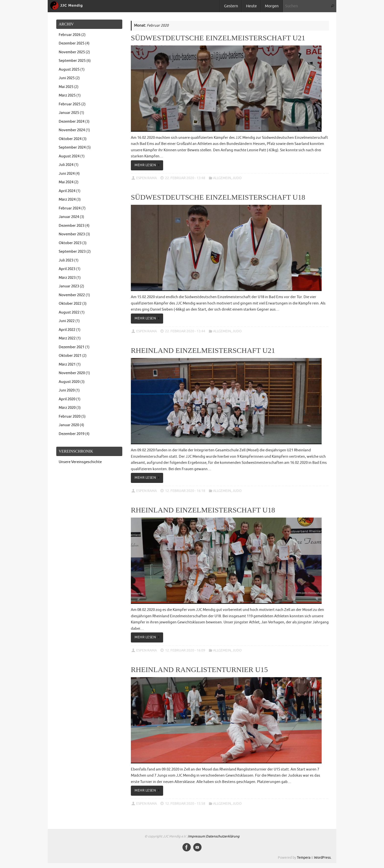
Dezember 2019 (72, 434)
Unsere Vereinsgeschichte (80, 462)
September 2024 (72, 147)
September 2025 (72, 61)
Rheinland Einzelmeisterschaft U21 (203, 350)
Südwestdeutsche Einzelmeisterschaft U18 (218, 197)
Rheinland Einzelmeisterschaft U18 (203, 510)
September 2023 (72, 252)
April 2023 (67, 269)
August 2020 (69, 382)
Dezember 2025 (72, 43)
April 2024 (67, 191)
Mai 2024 (66, 182)
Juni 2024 (67, 174)
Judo (237, 178)
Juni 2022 (67, 321)
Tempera (304, 858)
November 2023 (72, 234)
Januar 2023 (69, 286)
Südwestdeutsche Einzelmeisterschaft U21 (218, 38)
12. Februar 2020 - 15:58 (185, 804)
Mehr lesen (148, 165)
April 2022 (67, 330)
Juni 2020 (67, 390)
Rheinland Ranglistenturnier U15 (199, 669)
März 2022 (67, 338)
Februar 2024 (70, 208)
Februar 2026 (70, 35)
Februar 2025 (70, 104)
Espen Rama (147, 178)
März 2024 (67, 200)
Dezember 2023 (72, 226)
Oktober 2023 (70, 243)
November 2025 (72, 52)
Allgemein (222, 178)
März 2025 (67, 95)
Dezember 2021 (72, 347)
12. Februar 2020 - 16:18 (185, 491)
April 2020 (67, 399)
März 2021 (67, 364)
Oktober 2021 (70, 356)
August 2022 (69, 312)
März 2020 (67, 408)
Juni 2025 (67, 78)
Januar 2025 (69, 113)
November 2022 (72, 295)
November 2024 (72, 130)
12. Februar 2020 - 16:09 (185, 650)
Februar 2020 (70, 417)
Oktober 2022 (70, 304)
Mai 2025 (66, 87)
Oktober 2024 (70, 139)
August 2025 (69, 70)
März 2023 (67, 278)
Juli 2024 (66, 165)
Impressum (197, 836)
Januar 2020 (69, 425)
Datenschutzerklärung (223, 836)
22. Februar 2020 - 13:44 (185, 331)
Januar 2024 (69, 217)
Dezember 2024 (72, 122)
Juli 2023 (66, 260)
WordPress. (323, 858)
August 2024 (69, 156)
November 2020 (72, 373)
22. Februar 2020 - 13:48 (185, 178)
